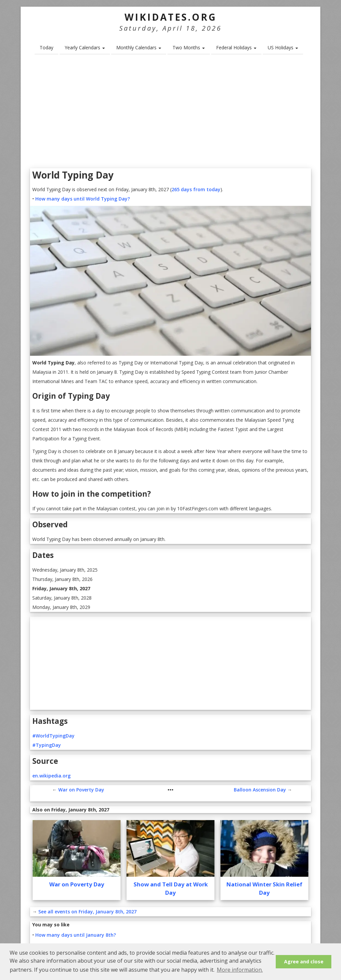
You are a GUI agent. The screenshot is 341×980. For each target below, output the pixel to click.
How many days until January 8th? (76, 935)
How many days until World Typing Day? (83, 199)
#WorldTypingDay (53, 736)
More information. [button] (240, 970)
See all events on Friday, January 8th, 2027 (87, 912)
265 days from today (196, 189)
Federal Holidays (236, 47)
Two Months (189, 47)
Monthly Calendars (139, 47)
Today (46, 47)
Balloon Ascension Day (260, 790)
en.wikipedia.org (51, 776)
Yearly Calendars (85, 47)
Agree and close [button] (304, 962)
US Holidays (283, 47)
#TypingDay (47, 745)
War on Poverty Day (81, 790)
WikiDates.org (171, 17)
